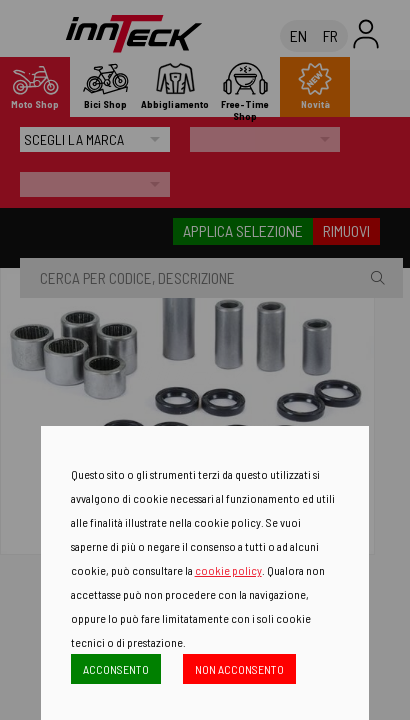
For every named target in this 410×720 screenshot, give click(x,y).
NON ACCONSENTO (239, 669)
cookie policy (228, 570)
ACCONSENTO (116, 669)
